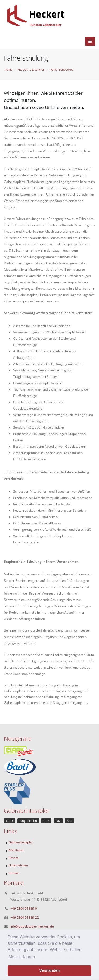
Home (8, 70)
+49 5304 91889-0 (24, 908)
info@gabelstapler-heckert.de (32, 926)
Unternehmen (18, 865)
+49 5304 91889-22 (25, 917)
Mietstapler (16, 850)
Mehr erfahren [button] (22, 957)
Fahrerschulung (61, 70)
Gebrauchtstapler (21, 842)
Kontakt (14, 873)
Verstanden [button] (50, 970)
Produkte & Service (31, 70)
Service (14, 858)
